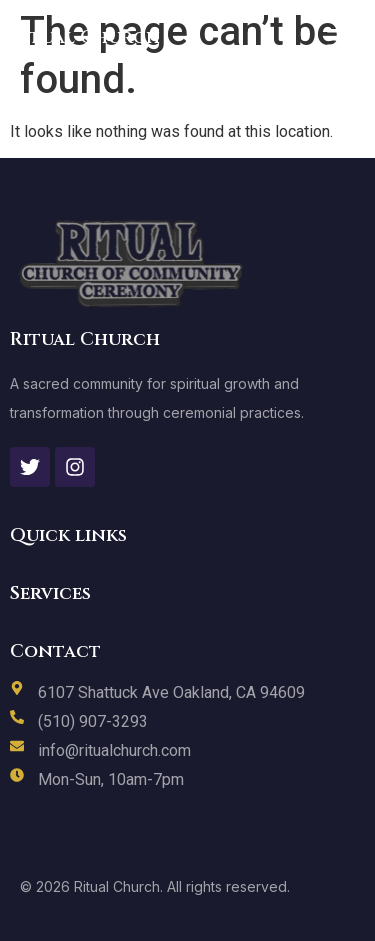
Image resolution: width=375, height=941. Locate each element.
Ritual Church (85, 37)
